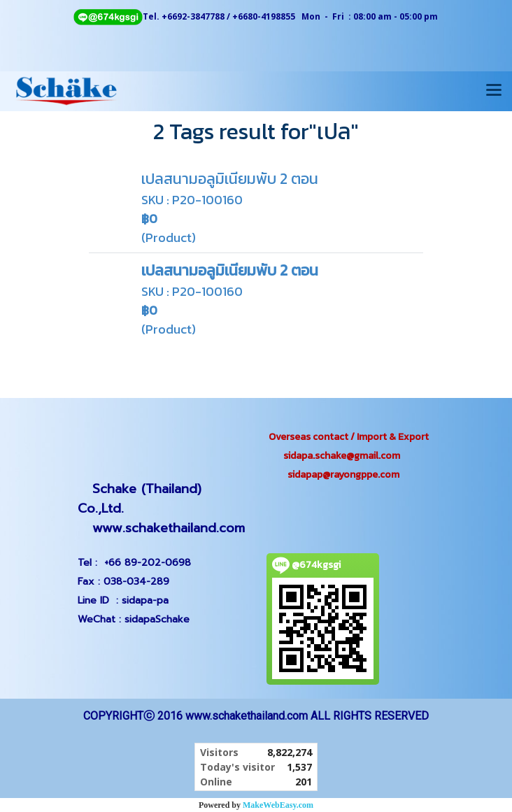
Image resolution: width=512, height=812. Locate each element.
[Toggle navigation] (494, 91)
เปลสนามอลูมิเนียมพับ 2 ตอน (230, 179)
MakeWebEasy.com (278, 805)
